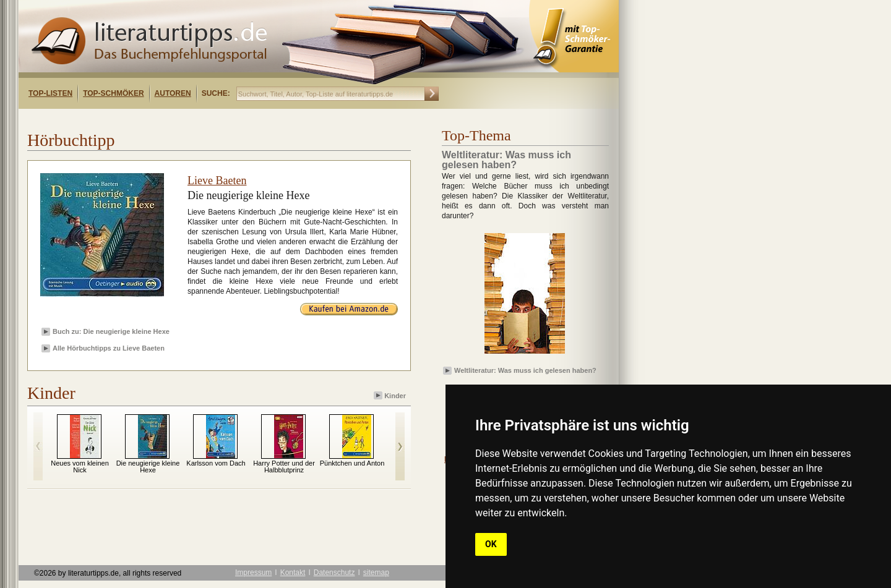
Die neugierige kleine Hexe (148, 467)
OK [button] (491, 544)
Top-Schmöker (113, 93)
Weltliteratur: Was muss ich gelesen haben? (525, 370)
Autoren (173, 93)
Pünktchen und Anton (352, 463)
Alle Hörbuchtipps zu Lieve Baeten (109, 348)
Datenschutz (334, 573)
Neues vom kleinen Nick (80, 467)
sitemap (376, 573)
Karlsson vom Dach (216, 463)
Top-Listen (50, 93)
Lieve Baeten (217, 181)
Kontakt (293, 573)
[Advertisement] (178, 120)
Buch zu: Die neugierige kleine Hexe (111, 331)
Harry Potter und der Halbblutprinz (284, 467)
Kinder (391, 395)
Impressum (253, 573)
